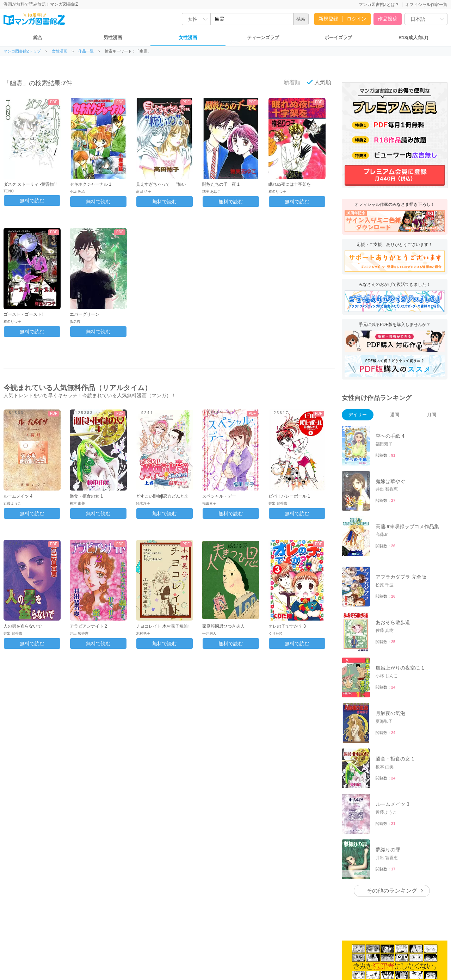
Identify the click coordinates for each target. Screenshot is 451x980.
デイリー (358, 415)
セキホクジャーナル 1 (91, 184)
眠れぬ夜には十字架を (290, 184)
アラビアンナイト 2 (88, 626)
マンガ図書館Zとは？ (379, 5)
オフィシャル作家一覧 (426, 5)
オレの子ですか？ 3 (287, 626)
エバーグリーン (85, 314)
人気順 (319, 82)
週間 (395, 415)
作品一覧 (86, 51)
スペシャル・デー (219, 496)
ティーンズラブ (263, 38)
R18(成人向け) (413, 38)
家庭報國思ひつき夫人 (223, 626)
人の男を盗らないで (23, 626)
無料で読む (32, 201)
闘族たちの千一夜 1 (221, 184)
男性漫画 (113, 38)
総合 (38, 38)
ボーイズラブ (338, 38)
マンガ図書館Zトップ (22, 51)
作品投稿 (388, 19)
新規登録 (328, 19)
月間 (432, 415)
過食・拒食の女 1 (86, 496)
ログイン (357, 19)
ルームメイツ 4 (18, 496)
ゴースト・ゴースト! (23, 314)
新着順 (288, 82)
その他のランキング (392, 891)
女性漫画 (188, 38)
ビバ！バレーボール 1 (289, 496)
